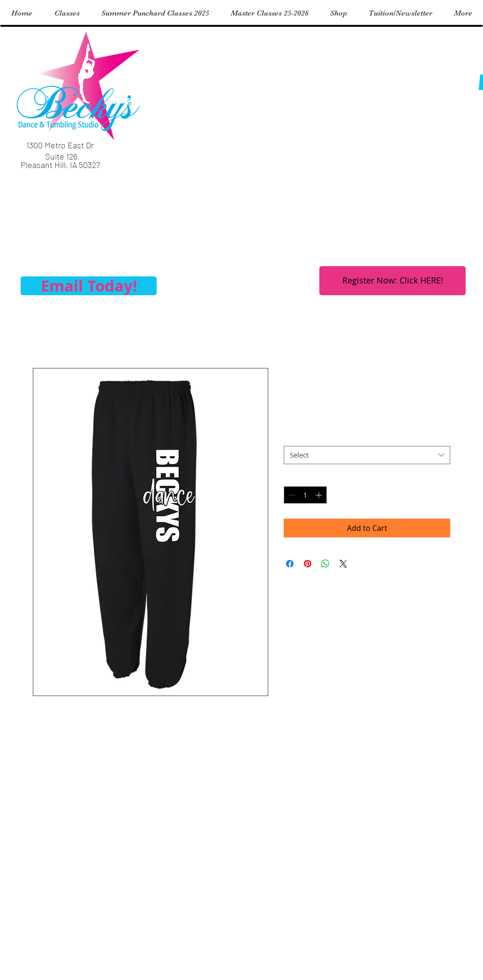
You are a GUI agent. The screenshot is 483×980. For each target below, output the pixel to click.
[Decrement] (291, 495)
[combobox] (367, 455)
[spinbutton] (305, 495)
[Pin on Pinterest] (308, 564)
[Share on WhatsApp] (325, 564)
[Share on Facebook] (290, 564)
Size (290, 437)
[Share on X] (343, 564)
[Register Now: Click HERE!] (392, 281)
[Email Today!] (89, 286)
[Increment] (320, 495)
